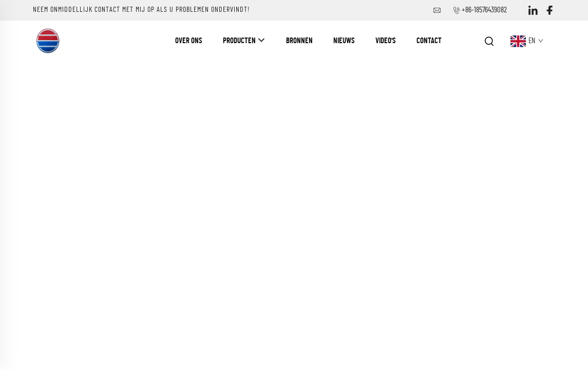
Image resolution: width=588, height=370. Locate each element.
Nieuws (344, 41)
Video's (386, 41)
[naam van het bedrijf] (49, 41)
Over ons (189, 41)
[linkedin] (533, 11)
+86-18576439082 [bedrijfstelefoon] (484, 10)
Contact (429, 41)
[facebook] (549, 11)
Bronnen (299, 41)
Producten (239, 41)
